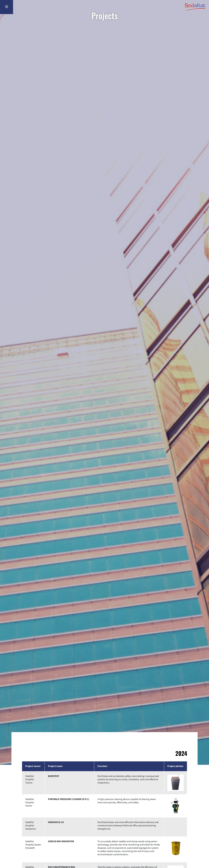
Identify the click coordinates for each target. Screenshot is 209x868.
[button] (176, 783)
